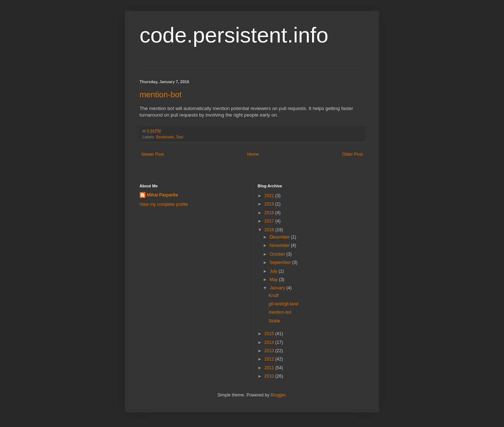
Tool (180, 137)
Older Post (353, 154)
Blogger (278, 395)
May (274, 280)
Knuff (274, 296)
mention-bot (161, 95)
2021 (270, 196)
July (274, 271)
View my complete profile (164, 204)
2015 (270, 334)
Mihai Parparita (163, 195)
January (278, 288)
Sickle (274, 321)
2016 (270, 230)
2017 (270, 221)
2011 (270, 368)
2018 (270, 213)
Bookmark (165, 137)
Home (253, 154)
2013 (270, 351)
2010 (270, 376)
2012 (270, 359)
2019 (270, 204)
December (280, 237)
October (278, 254)
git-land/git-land (283, 304)
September (281, 263)
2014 (270, 342)
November (280, 245)
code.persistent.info (234, 35)
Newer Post (153, 154)
